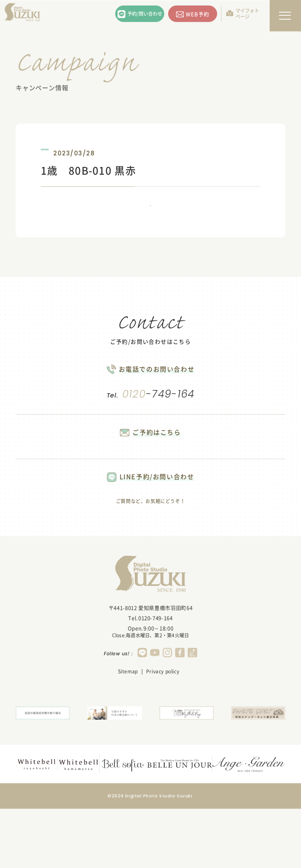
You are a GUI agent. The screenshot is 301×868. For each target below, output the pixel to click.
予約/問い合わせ (145, 14)
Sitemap (128, 733)
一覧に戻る (150, 216)
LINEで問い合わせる (63, 543)
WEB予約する (63, 478)
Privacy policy (163, 733)
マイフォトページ (247, 14)
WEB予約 (198, 14)
